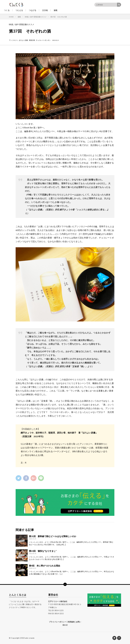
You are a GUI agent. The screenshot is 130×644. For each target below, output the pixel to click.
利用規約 (71, 622)
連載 (56, 10)
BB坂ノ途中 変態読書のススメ (22, 24)
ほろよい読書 (23, 40)
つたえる (19, 10)
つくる (7, 10)
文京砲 (45, 10)
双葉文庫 (32, 40)
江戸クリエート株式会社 (58, 601)
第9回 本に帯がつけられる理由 (45, 566)
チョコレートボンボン (43, 40)
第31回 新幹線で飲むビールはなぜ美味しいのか (53, 536)
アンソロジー (13, 40)
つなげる (33, 10)
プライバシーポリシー (58, 622)
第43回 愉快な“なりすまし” (43, 551)
